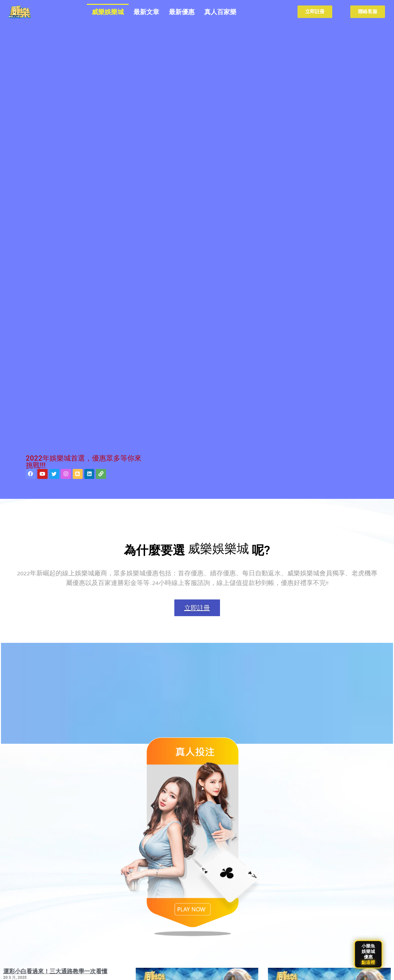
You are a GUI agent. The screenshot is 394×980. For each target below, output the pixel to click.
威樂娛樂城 (108, 12)
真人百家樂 (220, 12)
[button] (8, 837)
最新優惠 (182, 12)
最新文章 (146, 12)
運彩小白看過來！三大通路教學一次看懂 (55, 971)
